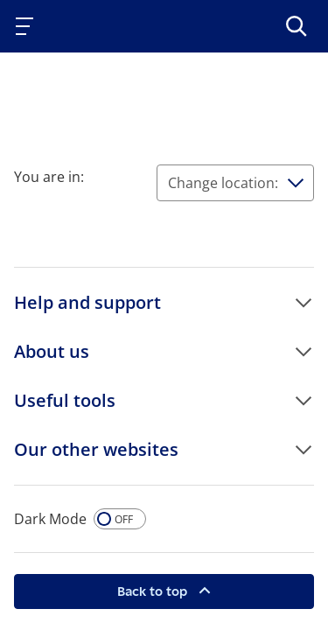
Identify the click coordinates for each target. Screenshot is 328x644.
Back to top (154, 591)
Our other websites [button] (96, 449)
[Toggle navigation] (28, 26)
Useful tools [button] (65, 400)
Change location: (223, 183)
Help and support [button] (87, 302)
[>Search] (297, 26)
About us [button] (52, 351)
